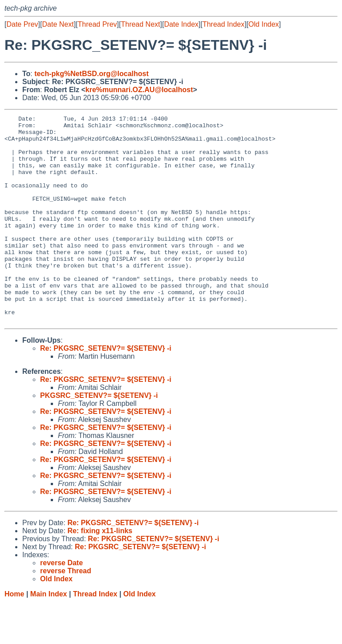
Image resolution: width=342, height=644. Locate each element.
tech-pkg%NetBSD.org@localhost (92, 74)
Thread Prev (98, 24)
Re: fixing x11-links (100, 572)
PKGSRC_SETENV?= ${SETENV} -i (99, 437)
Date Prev (22, 24)
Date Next (58, 24)
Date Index (181, 24)
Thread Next (140, 24)
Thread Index (224, 24)
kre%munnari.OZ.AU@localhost (139, 90)
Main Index (49, 635)
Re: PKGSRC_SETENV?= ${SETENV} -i (106, 390)
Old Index (264, 24)
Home (14, 635)
